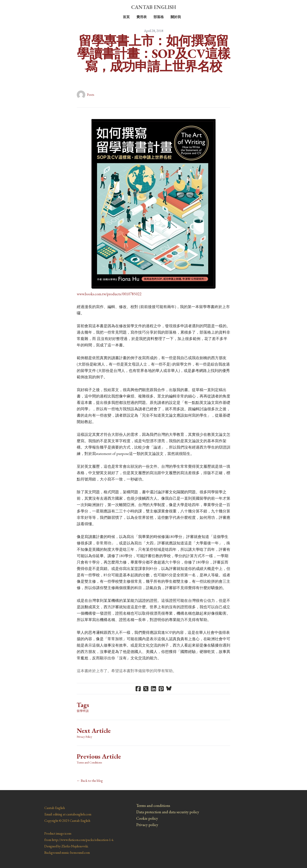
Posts (91, 95)
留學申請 (83, 711)
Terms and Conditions (89, 762)
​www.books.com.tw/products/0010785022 (109, 294)
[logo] (153, 7)
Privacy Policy (84, 737)
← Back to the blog (90, 781)
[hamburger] (26, 7)
